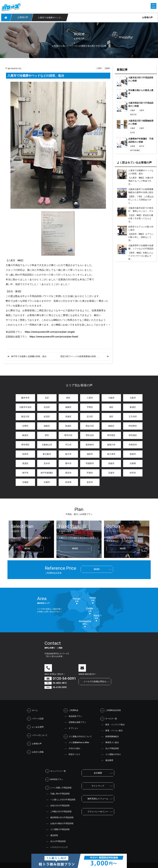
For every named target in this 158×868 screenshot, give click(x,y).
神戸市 (142, 146)
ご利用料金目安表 (111, 710)
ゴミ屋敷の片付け (111, 754)
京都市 (47, 482)
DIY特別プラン (54, 779)
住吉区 (47, 407)
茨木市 (47, 463)
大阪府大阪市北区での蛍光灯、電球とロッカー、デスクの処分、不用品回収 (141, 211)
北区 (47, 398)
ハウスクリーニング (56, 847)
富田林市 (90, 445)
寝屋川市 (111, 445)
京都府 (25, 482)
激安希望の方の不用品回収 (59, 818)
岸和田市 (133, 445)
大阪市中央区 (25, 407)
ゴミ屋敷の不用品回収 (57, 829)
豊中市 (68, 463)
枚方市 (68, 454)
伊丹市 (133, 473)
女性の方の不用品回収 (57, 806)
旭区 (111, 407)
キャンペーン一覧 (56, 771)
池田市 (90, 454)
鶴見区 (25, 435)
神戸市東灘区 (135, 150)
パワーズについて (37, 735)
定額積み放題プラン (75, 722)
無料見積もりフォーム (98, 799)
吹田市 (25, 454)
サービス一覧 (109, 719)
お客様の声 (34, 744)
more (27, 549)
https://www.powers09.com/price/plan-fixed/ (54, 337)
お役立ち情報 (35, 752)
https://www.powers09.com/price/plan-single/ (50, 332)
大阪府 (107, 68)
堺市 (47, 435)
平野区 (90, 407)
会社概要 (98, 773)
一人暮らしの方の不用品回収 (60, 800)
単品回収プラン (73, 716)
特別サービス (72, 754)
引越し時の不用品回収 (57, 794)
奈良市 (90, 482)
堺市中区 (68, 435)
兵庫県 (133, 146)
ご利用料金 (71, 710)
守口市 (68, 445)
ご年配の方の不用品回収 (58, 812)
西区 (68, 398)
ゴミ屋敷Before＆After (76, 743)
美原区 (25, 463)
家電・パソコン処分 (112, 731)
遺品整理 (107, 760)
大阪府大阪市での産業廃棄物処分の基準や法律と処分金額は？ (141, 192)
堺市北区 (90, 435)
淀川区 (133, 133)
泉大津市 (111, 454)
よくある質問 (35, 727)
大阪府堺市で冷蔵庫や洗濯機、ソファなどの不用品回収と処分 (141, 249)
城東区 (68, 407)
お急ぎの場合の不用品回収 (59, 823)
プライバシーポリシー (98, 812)
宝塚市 (111, 473)
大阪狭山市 (47, 445)
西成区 (68, 426)
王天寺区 (133, 417)
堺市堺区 (25, 445)
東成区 (133, 407)
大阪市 (142, 110)
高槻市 (111, 463)
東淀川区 (25, 417)
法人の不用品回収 (56, 841)
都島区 (111, 426)
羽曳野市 (90, 463)
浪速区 (68, 417)
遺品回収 (52, 835)
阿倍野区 (133, 426)
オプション (71, 728)
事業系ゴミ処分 (110, 743)
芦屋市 (90, 473)
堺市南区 (133, 435)
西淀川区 (133, 115)
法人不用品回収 (110, 748)
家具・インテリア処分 (112, 725)
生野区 (25, 426)
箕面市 (133, 454)
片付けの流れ (72, 748)
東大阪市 (47, 454)
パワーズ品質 (35, 719)
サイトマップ (98, 786)
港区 (111, 417)
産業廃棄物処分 (110, 737)
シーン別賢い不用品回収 (58, 788)
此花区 (47, 417)
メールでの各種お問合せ (95, 681)
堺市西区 (111, 435)
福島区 (47, 426)
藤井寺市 (25, 398)
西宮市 (68, 473)
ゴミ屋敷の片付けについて (78, 737)
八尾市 (99, 68)
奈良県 (68, 482)
